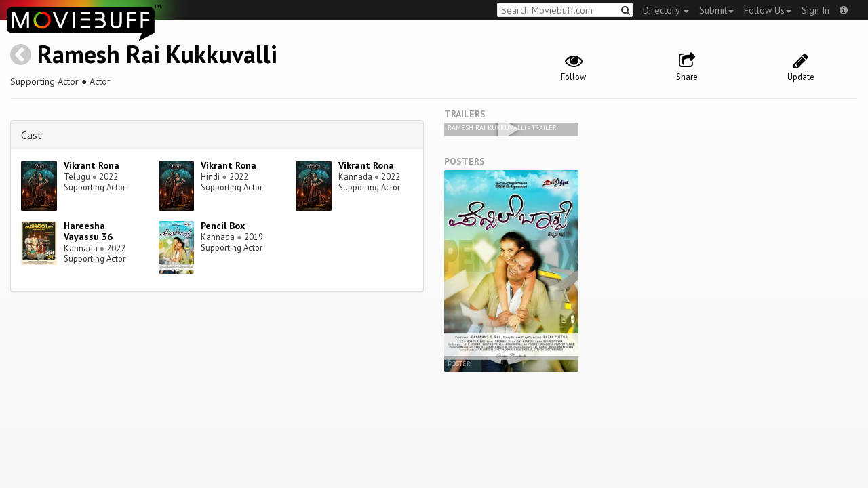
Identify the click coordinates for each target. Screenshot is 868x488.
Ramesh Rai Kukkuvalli (157, 54)
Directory (666, 10)
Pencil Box (223, 226)
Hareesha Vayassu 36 (88, 231)
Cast (32, 135)
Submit (716, 10)
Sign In (815, 10)
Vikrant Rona (92, 165)
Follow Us (768, 10)
